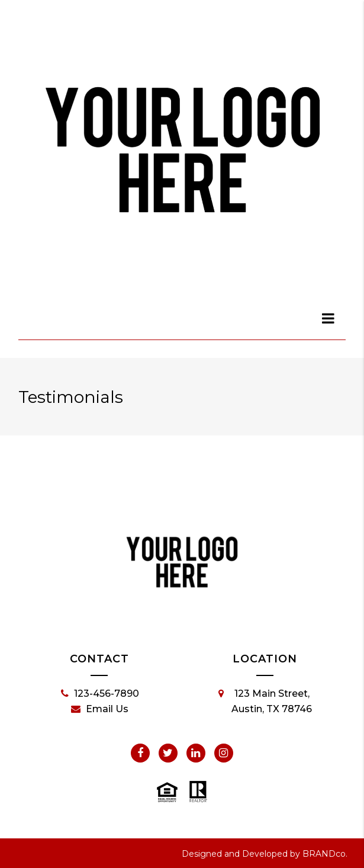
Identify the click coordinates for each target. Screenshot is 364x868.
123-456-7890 (100, 694)
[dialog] (328, 318)
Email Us (100, 709)
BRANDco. (325, 854)
